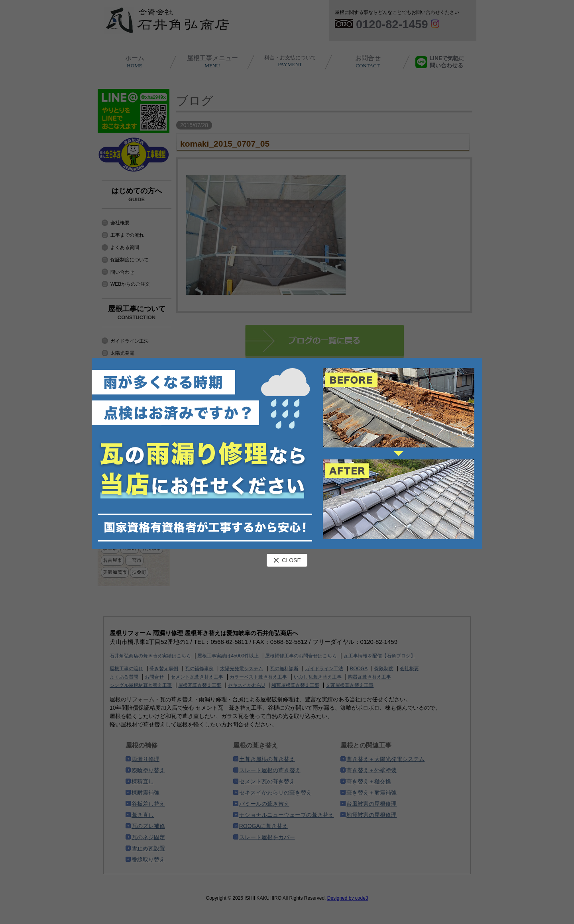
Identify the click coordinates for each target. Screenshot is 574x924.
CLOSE (287, 560)
